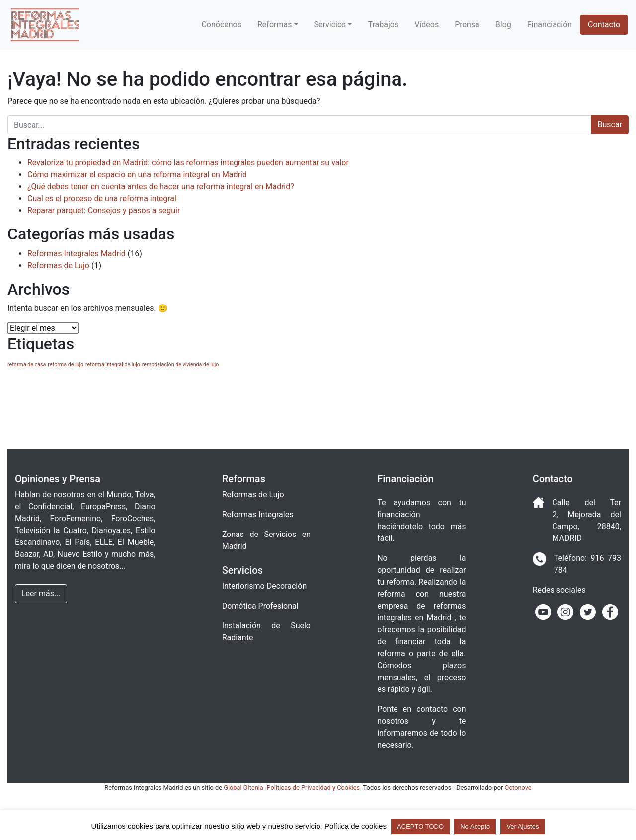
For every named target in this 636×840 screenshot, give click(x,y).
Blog (503, 25)
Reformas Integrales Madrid (77, 254)
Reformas (275, 25)
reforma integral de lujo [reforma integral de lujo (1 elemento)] (113, 364)
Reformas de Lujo (58, 266)
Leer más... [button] (41, 593)
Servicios (330, 25)
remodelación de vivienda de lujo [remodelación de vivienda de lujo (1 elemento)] (181, 364)
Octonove (518, 788)
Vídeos (427, 25)
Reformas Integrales (258, 514)
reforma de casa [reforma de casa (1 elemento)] (27, 364)
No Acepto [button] (475, 826)
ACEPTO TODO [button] (420, 826)
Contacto (604, 25)
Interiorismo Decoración (265, 586)
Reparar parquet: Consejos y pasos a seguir (104, 210)
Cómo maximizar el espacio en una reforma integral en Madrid (137, 175)
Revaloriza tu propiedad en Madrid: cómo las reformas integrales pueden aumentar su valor (188, 163)
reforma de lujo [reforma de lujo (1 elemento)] (66, 364)
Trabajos (383, 25)
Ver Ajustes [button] (522, 826)
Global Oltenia (243, 788)
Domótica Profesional (260, 606)
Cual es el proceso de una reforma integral (102, 198)
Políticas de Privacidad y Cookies (314, 788)
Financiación (550, 25)
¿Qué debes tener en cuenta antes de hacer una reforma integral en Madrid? (161, 187)
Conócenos (221, 25)
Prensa (467, 25)
